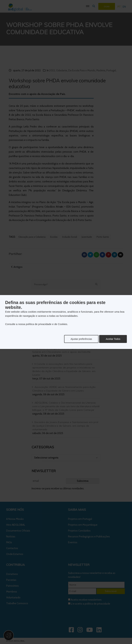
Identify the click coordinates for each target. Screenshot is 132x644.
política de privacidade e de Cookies (46, 324)
